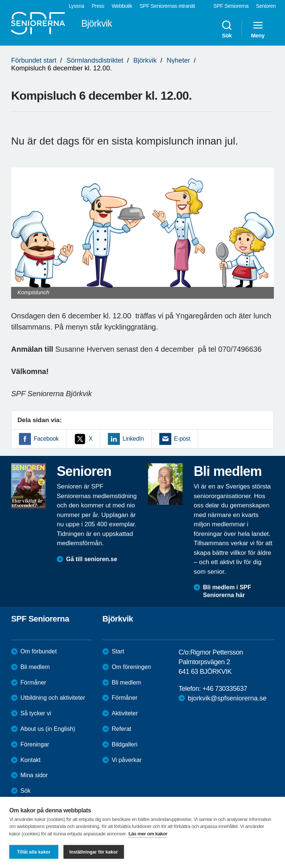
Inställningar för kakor (94, 852)
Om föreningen (131, 667)
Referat (121, 729)
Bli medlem (35, 667)
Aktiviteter (125, 713)
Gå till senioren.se (92, 559)
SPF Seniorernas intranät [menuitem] (167, 6)
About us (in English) (48, 729)
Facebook (46, 439)
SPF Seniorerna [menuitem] (231, 6)
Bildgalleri (125, 744)
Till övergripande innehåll (0, 0)
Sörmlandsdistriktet (95, 60)
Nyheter (178, 60)
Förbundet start (34, 60)
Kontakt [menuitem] (30, 760)
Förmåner (33, 683)
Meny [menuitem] (258, 29)
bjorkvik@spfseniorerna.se (227, 698)
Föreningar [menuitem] (35, 744)
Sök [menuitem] (227, 29)
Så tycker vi (36, 713)
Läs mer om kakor (148, 834)
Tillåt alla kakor (34, 852)
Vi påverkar (127, 760)
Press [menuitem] (98, 6)
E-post (182, 439)
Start (118, 651)
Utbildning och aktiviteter (53, 698)
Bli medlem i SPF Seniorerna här (227, 591)
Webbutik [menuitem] (122, 6)
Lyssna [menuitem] (76, 6)
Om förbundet (39, 651)
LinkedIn (133, 439)
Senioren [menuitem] (266, 6)
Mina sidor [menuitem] (34, 775)
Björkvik (145, 60)
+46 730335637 (225, 689)
